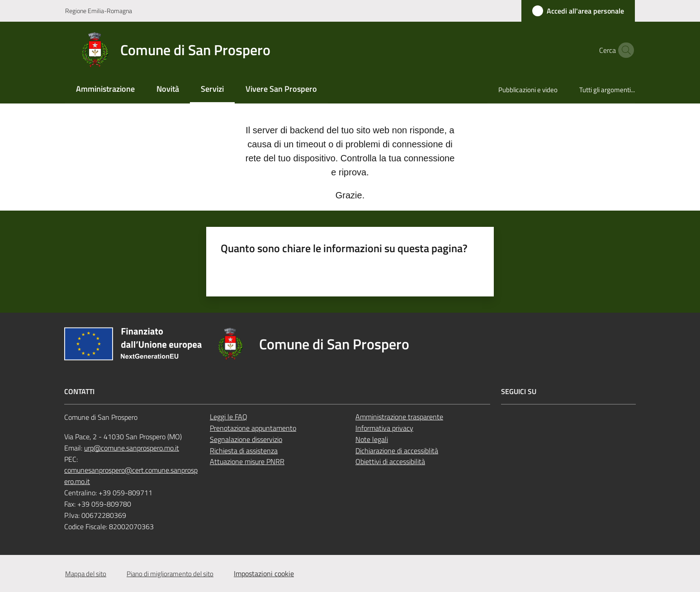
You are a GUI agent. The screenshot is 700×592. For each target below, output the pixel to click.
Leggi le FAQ (229, 417)
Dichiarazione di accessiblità (397, 451)
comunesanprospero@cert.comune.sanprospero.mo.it (131, 476)
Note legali (372, 439)
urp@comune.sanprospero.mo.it (132, 448)
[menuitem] (105, 90)
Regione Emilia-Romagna (99, 11)
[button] (624, 50)
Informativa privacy (384, 428)
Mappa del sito (86, 574)
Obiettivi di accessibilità (390, 461)
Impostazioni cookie (264, 573)
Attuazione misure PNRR (247, 461)
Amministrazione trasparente (399, 417)
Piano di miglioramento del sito (170, 574)
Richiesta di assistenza (244, 451)
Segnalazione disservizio (246, 439)
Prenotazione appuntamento (253, 428)
